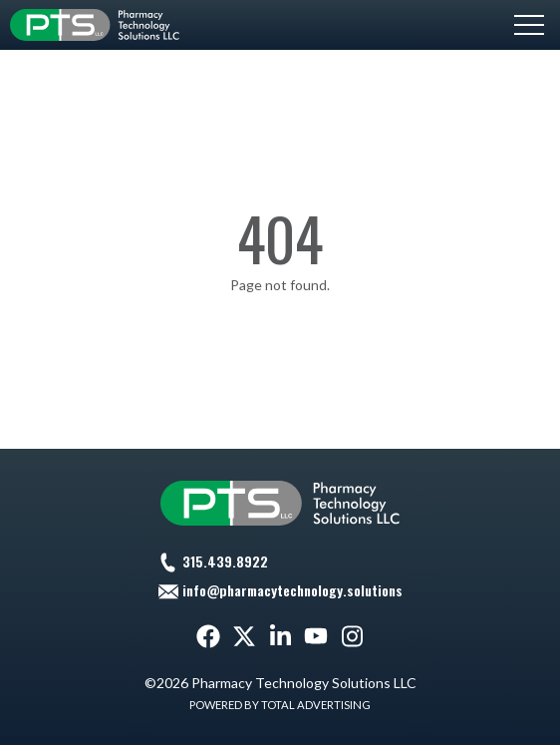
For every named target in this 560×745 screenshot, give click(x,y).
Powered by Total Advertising (280, 705)
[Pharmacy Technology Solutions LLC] (95, 25)
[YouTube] (316, 636)
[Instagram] (352, 636)
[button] (529, 25)
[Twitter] (244, 636)
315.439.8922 (225, 561)
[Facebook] (208, 636)
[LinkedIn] (280, 636)
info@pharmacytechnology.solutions (292, 590)
